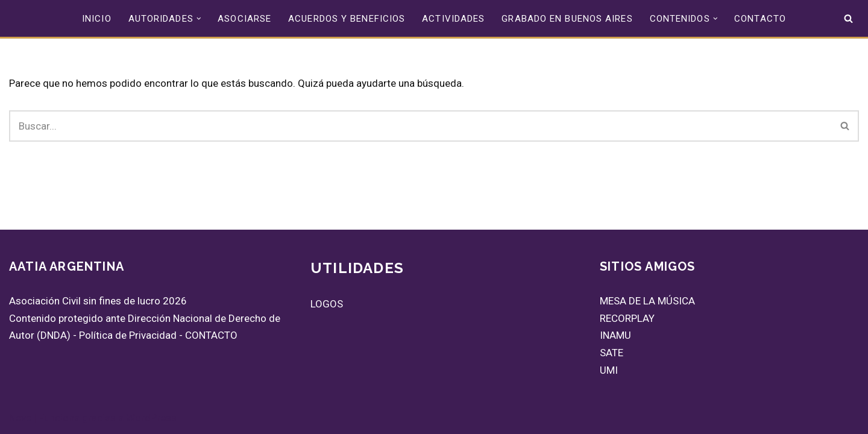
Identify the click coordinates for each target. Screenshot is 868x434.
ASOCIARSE (244, 19)
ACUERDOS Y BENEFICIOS (347, 19)
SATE (612, 353)
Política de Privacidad (128, 335)
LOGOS (327, 304)
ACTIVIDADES (453, 19)
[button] (199, 19)
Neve (20, 418)
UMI (609, 370)
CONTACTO (760, 19)
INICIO (97, 19)
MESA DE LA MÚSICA (647, 301)
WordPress (151, 418)
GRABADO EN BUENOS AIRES (567, 19)
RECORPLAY (627, 318)
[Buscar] (848, 18)
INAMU (615, 335)
